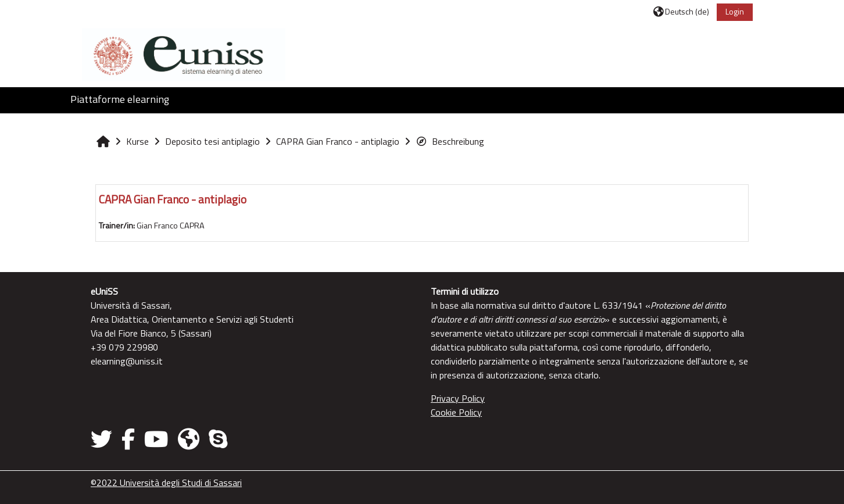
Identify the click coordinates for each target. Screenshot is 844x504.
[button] (681, 11)
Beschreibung (450, 141)
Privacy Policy (458, 398)
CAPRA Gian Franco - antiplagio (173, 199)
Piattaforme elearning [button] (120, 99)
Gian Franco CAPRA (171, 226)
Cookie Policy (456, 412)
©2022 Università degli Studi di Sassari (166, 482)
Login (735, 11)
